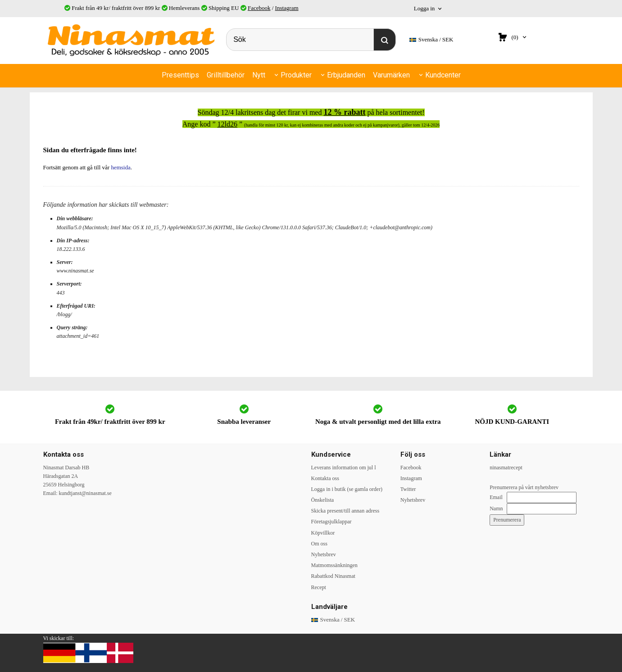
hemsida (120, 167)
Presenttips (180, 75)
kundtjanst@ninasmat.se (85, 493)
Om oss (319, 544)
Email (496, 497)
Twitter (408, 489)
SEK (431, 40)
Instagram (287, 8)
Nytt (259, 75)
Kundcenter (443, 75)
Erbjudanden (346, 75)
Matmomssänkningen (334, 565)
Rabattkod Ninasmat (333, 576)
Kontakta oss (325, 478)
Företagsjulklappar (331, 522)
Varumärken (391, 75)
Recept (319, 587)
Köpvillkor (323, 533)
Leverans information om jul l (344, 468)
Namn (496, 509)
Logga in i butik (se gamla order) (347, 489)
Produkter (296, 75)
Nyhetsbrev (324, 554)
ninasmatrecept (506, 468)
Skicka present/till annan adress (345, 511)
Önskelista (323, 500)
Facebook (259, 8)
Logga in (425, 8)
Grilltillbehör (226, 75)
